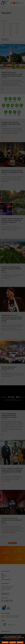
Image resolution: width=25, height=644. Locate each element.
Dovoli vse (13, 642)
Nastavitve (5, 642)
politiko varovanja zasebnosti (12, 639)
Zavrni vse (20, 642)
